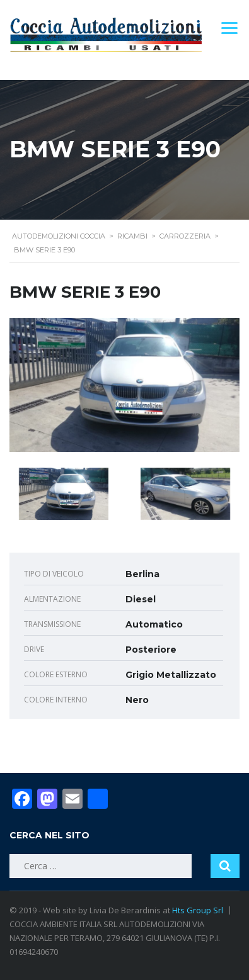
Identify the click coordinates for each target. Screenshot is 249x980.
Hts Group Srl (198, 910)
